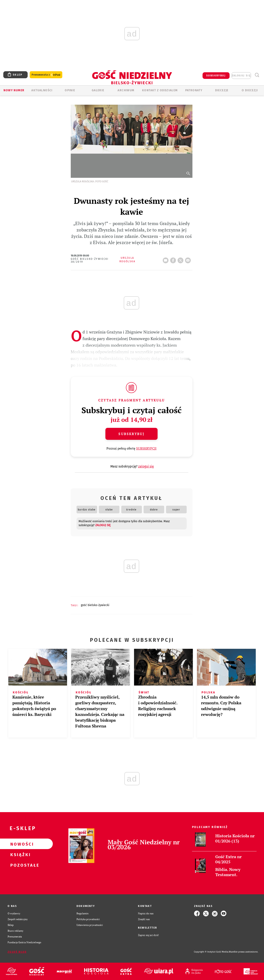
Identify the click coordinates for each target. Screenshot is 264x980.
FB (174, 259)
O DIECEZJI (250, 90)
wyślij (189, 259)
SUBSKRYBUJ (216, 76)
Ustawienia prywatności (90, 925)
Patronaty (194, 90)
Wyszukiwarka (257, 75)
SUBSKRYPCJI (146, 448)
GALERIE (98, 90)
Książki (20, 854)
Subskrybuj (131, 434)
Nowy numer (14, 90)
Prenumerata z (46, 75)
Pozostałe (20, 865)
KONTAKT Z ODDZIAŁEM (160, 90)
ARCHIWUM (126, 90)
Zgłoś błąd (17, 952)
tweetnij (181, 259)
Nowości (20, 844)
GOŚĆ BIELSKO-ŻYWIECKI (95, 605)
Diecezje (222, 90)
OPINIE (70, 90)
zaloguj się (241, 76)
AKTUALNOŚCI (42, 90)
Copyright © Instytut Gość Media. (211, 952)
